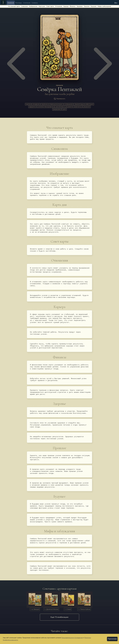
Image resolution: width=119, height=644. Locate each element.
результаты (57, 109)
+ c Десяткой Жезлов (51, 609)
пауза (76, 104)
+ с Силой (68, 609)
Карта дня (42, 6)
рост (61, 104)
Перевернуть (59, 99)
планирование (49, 107)
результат (87, 107)
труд (82, 104)
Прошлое (87, 6)
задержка (32, 107)
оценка (28, 104)
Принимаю (112, 639)
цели (64, 109)
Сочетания (27, 3)
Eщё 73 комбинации (59, 617)
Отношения (59, 6)
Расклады (19, 3)
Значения (11, 3)
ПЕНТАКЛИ (59, 86)
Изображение (33, 6)
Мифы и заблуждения (104, 6)
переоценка (54, 104)
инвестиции (89, 104)
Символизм (24, 6)
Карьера (66, 6)
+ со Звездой (35, 609)
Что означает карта (14, 6)
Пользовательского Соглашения (72, 638)
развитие (70, 107)
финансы (78, 107)
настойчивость (60, 107)
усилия (40, 107)
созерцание (69, 104)
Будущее (94, 6)
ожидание (36, 104)
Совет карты (50, 6)
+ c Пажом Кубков (84, 609)
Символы (35, 3)
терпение (45, 104)
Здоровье (80, 6)
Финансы (73, 6)
